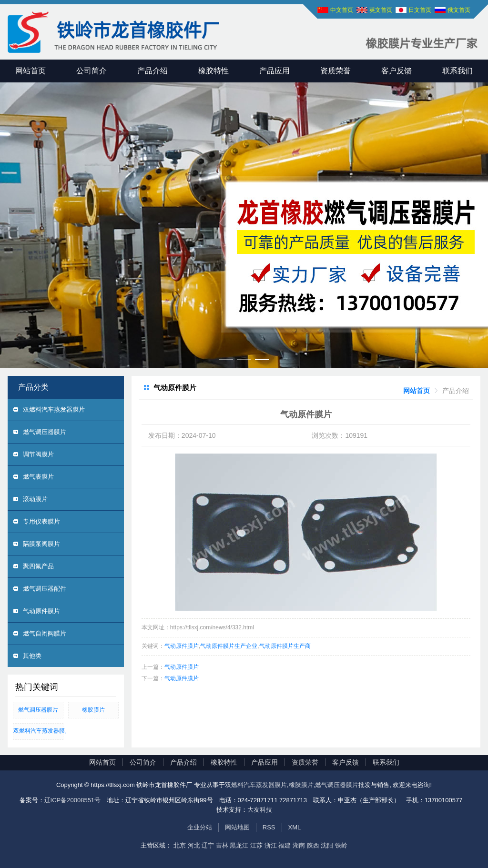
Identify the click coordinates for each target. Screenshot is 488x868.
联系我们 (457, 71)
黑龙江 (239, 845)
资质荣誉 (335, 71)
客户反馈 (396, 71)
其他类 (32, 656)
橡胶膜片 (93, 710)
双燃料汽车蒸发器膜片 (54, 409)
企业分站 (200, 827)
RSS (269, 827)
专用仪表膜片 (41, 521)
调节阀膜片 (38, 454)
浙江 (271, 845)
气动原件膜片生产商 (285, 646)
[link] (417, 391)
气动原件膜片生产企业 (229, 646)
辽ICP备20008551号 (73, 800)
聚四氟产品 (38, 566)
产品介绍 (152, 71)
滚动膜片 (35, 499)
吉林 (222, 845)
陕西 (313, 845)
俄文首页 (459, 10)
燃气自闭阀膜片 (45, 633)
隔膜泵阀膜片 (41, 544)
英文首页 (381, 10)
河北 (194, 845)
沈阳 (327, 845)
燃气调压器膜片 (45, 432)
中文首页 (342, 10)
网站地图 (237, 827)
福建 (285, 845)
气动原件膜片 (41, 611)
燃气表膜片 (38, 477)
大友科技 (260, 810)
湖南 (299, 845)
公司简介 (91, 71)
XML (295, 827)
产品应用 (274, 71)
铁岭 (341, 845)
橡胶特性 (213, 71)
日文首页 (420, 10)
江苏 (256, 845)
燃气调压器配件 (45, 589)
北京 (180, 845)
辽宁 (208, 845)
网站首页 (30, 71)
